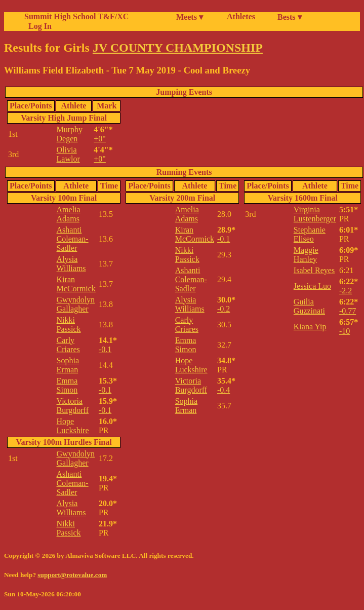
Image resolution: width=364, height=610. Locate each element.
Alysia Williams (71, 264)
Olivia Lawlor (68, 154)
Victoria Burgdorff (73, 406)
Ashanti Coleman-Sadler (73, 239)
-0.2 (224, 309)
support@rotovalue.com (72, 575)
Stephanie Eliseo (310, 234)
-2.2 (346, 291)
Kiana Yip (310, 327)
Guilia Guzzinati (309, 306)
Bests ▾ (290, 17)
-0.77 (348, 311)
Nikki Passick (69, 325)
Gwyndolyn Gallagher (76, 304)
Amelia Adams (69, 214)
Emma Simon (67, 385)
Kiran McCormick (76, 284)
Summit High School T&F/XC (76, 16)
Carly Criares (68, 345)
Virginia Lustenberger (315, 214)
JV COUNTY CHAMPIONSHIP (178, 48)
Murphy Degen (70, 134)
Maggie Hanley (306, 255)
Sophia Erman (68, 365)
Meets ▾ (190, 17)
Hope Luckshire (73, 426)
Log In (38, 26)
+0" (100, 139)
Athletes (241, 16)
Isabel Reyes (314, 270)
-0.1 (105, 349)
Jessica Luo (312, 286)
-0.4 (224, 390)
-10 (345, 331)
